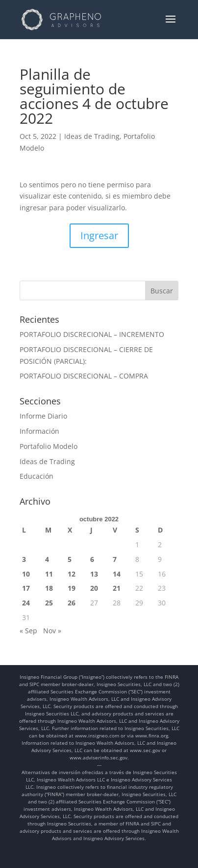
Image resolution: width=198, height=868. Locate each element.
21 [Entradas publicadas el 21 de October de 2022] (117, 588)
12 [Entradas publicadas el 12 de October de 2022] (72, 574)
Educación (37, 476)
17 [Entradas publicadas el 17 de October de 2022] (26, 588)
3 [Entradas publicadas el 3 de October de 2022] (24, 559)
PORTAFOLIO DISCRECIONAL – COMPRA (84, 376)
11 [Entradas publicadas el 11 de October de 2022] (49, 574)
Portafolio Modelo (49, 446)
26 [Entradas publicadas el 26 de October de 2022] (72, 603)
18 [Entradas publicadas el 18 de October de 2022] (49, 588)
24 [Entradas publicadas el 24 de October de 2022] (26, 603)
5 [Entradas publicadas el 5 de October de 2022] (70, 559)
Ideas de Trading (92, 136)
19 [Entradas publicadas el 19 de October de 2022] (72, 588)
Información (39, 431)
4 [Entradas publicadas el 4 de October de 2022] (47, 559)
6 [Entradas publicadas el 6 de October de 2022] (92, 559)
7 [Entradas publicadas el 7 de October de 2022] (115, 559)
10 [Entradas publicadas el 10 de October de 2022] (26, 574)
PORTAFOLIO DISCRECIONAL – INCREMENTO (92, 334)
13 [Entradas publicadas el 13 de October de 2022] (94, 574)
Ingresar (99, 235)
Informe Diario (43, 416)
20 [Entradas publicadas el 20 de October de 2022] (94, 588)
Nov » (52, 631)
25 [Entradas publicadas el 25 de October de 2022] (49, 603)
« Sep (28, 631)
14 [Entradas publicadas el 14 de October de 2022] (117, 574)
